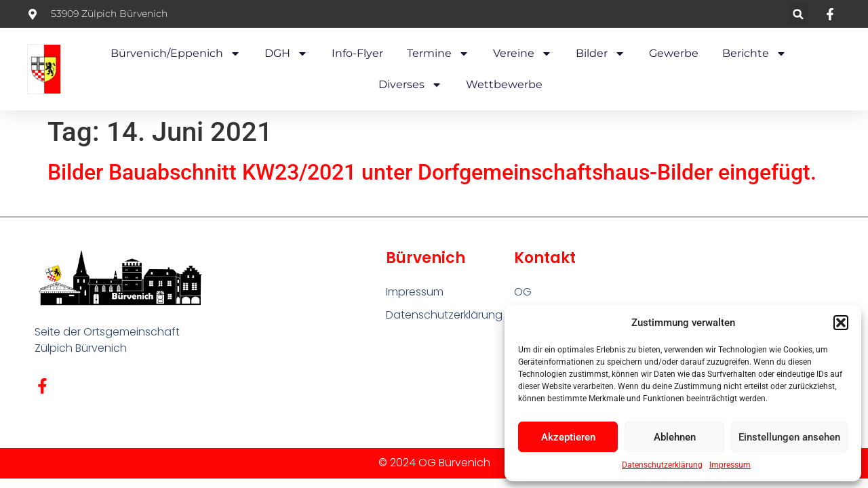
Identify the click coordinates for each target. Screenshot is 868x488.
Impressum (730, 465)
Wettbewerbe (504, 84)
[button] (841, 323)
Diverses (410, 85)
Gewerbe (674, 53)
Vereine (522, 54)
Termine (438, 54)
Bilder (600, 54)
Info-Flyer (357, 53)
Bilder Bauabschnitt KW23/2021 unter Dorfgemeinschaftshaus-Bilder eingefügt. (432, 172)
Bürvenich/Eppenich (176, 54)
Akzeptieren (568, 437)
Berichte (754, 54)
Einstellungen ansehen (789, 437)
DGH (286, 54)
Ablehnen (675, 437)
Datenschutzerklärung (662, 465)
